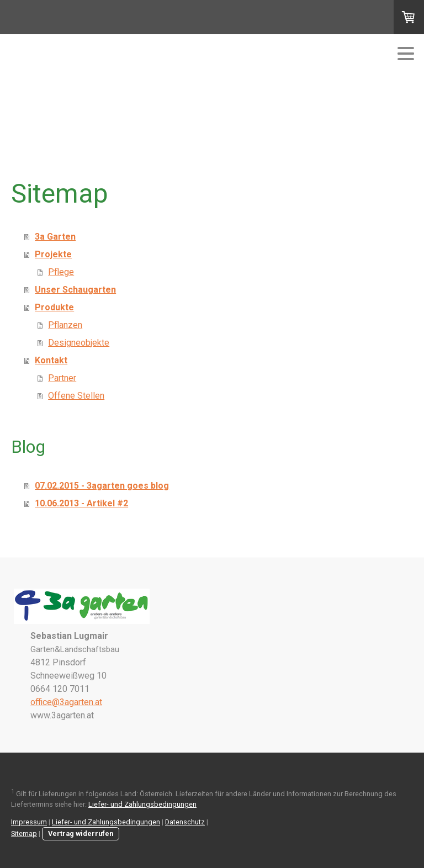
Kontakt (51, 360)
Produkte (54, 307)
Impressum (29, 822)
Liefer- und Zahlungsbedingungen (142, 804)
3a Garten (55, 237)
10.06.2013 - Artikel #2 (81, 503)
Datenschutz (185, 822)
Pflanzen (65, 325)
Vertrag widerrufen (81, 833)
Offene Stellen (76, 396)
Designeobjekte (79, 343)
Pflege (61, 272)
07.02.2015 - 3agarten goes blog (102, 486)
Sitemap (24, 833)
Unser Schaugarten (75, 290)
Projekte (53, 254)
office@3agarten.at (66, 702)
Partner (62, 378)
